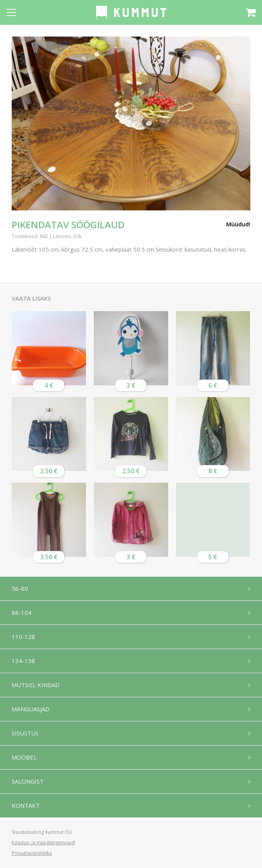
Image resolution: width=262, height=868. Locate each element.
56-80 (20, 588)
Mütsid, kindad (36, 685)
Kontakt (26, 805)
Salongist (28, 781)
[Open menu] (11, 12)
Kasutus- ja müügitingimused (43, 843)
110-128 (23, 637)
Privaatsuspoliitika (32, 853)
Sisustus (25, 733)
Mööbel (24, 757)
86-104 (22, 612)
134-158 (23, 661)
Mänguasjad (31, 709)
